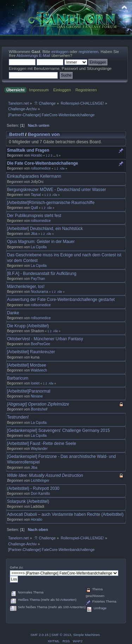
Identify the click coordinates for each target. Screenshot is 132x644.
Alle (62, 169)
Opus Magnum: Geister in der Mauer (41, 242)
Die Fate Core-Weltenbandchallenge (43, 163)
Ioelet (35, 383)
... (55, 156)
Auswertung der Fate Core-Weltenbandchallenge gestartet (61, 300)
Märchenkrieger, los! (26, 287)
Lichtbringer (40, 481)
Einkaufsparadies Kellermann (34, 176)
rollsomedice (41, 168)
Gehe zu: (17, 567)
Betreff (17, 134)
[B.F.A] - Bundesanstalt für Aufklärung (42, 274)
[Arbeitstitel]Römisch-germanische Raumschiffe (51, 203)
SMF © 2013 (61, 635)
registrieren (88, 52)
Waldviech (39, 370)
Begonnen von (44, 134)
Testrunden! (18, 417)
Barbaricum (18, 378)
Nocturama (40, 292)
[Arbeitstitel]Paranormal (29, 391)
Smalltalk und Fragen (28, 150)
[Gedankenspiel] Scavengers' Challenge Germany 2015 (58, 431)
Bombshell (39, 409)
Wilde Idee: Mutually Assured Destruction (45, 475)
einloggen (60, 52)
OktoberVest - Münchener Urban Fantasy (45, 339)
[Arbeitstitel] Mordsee (27, 365)
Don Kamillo (40, 494)
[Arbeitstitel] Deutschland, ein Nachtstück (45, 229)
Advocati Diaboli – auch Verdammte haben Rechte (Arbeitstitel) (65, 514)
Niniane (37, 396)
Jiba (34, 234)
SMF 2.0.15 (39, 635)
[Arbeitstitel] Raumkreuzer (31, 352)
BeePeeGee (41, 344)
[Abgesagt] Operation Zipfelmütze (38, 404)
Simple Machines (87, 635)
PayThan (38, 279)
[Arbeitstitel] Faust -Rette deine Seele (42, 443)
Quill (34, 208)
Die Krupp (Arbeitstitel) (28, 326)
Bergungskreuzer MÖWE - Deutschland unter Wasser (56, 190)
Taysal (36, 195)
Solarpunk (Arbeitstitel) (28, 501)
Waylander (39, 449)
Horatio (37, 155)
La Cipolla (39, 247)
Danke (13, 313)
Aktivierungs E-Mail (33, 55)
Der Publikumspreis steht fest (34, 216)
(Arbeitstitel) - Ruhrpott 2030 (33, 488)
